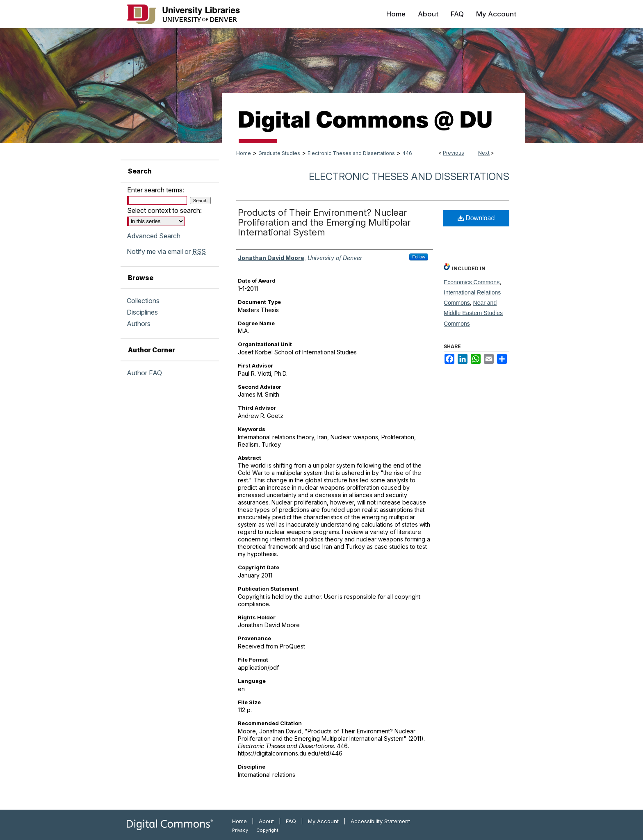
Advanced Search (154, 236)
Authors (139, 324)
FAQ (291, 821)
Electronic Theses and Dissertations (351, 153)
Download (476, 218)
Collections (143, 301)
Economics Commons (472, 282)
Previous (454, 153)
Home (244, 153)
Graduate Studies (279, 153)
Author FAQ (144, 373)
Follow (419, 257)
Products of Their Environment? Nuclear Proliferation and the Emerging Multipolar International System (324, 222)
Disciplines (142, 312)
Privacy (240, 830)
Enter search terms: (156, 190)
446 (407, 153)
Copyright (267, 830)
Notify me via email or (166, 251)
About (266, 821)
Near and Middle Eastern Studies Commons (473, 313)
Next (484, 153)
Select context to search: (164, 210)
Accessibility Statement (380, 821)
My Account (323, 821)
